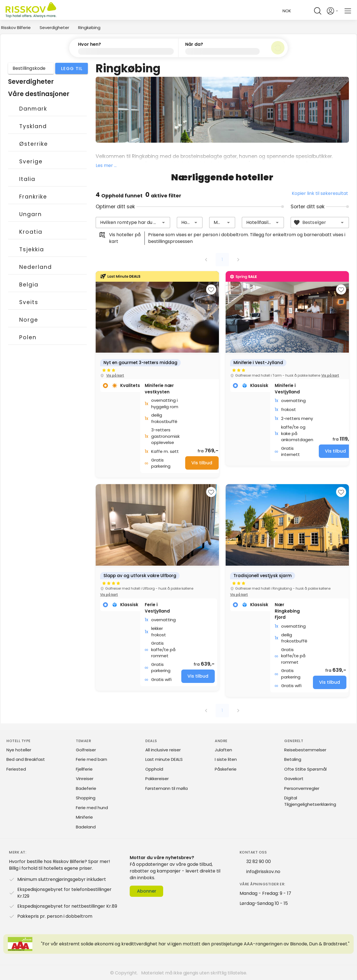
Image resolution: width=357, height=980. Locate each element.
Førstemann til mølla (167, 788)
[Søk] (278, 48)
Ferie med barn (91, 759)
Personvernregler (302, 788)
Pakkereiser (157, 778)
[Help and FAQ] (305, 11)
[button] (124, 48)
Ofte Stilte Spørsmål (305, 769)
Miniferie (84, 817)
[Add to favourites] (211, 289)
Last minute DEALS (164, 759)
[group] (157, 374)
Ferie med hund (92, 807)
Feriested (16, 769)
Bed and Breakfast (26, 759)
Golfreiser (86, 750)
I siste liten (226, 759)
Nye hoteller (19, 750)
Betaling (293, 759)
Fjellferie (84, 769)
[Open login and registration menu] (333, 11)
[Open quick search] (318, 11)
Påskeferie (226, 769)
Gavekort (294, 778)
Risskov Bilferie (16, 28)
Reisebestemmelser (305, 750)
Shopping (86, 798)
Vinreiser (85, 778)
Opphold (154, 769)
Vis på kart (115, 375)
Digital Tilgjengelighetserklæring (310, 801)
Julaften (223, 750)
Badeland (86, 827)
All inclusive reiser (163, 750)
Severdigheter (54, 28)
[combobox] (133, 222)
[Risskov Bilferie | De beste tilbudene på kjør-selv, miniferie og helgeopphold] (31, 11)
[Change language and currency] (285, 11)
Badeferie (86, 788)
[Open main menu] (348, 11)
